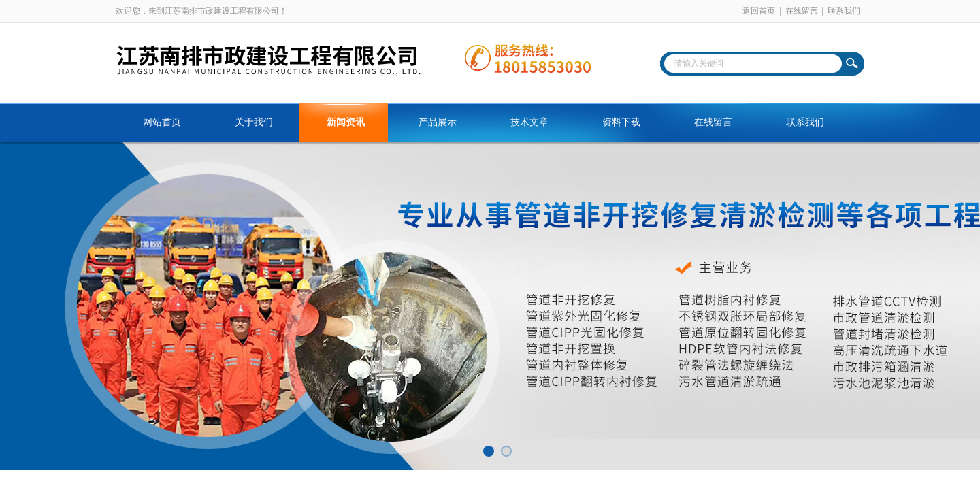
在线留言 (802, 11)
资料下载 (621, 122)
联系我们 (844, 11)
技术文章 (529, 122)
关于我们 (254, 122)
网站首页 (162, 122)
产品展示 (438, 122)
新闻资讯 (346, 122)
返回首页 (759, 11)
